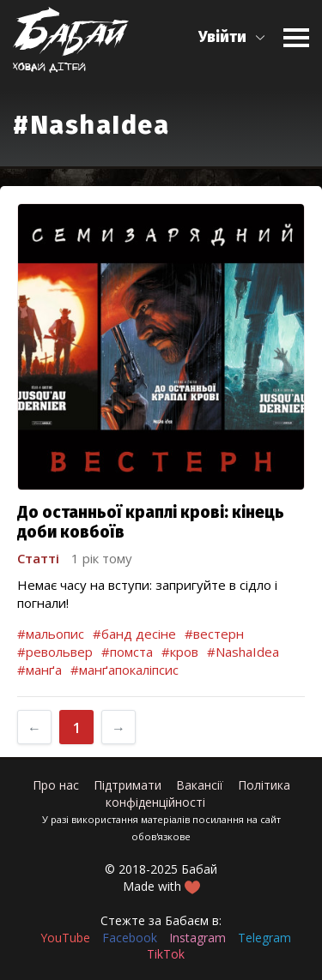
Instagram (197, 938)
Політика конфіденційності (198, 794)
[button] (232, 37)
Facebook (130, 938)
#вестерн (214, 634)
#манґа (39, 670)
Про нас (56, 785)
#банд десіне (134, 634)
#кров (180, 652)
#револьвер (55, 652)
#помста (127, 652)
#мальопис (51, 634)
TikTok (166, 954)
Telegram (264, 938)
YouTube (65, 938)
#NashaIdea (243, 652)
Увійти (222, 37)
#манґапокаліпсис (125, 670)
